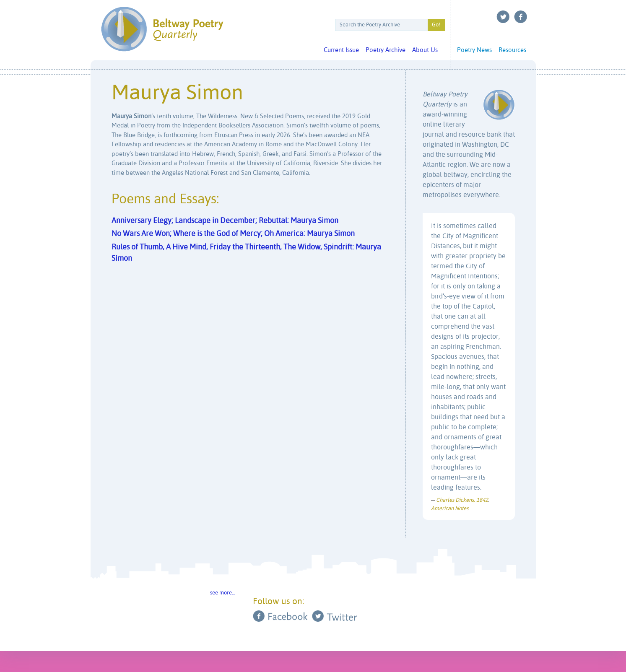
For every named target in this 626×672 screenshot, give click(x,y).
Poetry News (474, 50)
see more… (223, 593)
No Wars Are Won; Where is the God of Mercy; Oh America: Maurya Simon (233, 234)
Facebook (521, 17)
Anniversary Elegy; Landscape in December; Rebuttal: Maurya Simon (225, 221)
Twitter (503, 17)
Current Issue (341, 50)
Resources (512, 50)
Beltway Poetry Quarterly (162, 29)
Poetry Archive (386, 50)
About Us (425, 50)
